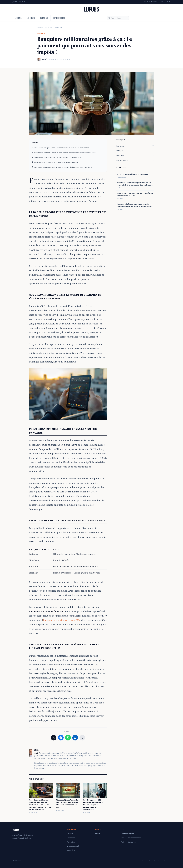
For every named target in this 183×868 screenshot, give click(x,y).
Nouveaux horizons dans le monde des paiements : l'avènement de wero (66, 153)
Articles (49, 27)
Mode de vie (72, 850)
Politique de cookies (129, 842)
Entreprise (31, 18)
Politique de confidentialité (131, 838)
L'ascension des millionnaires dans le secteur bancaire (58, 157)
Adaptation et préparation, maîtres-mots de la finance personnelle (63, 167)
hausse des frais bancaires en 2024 (62, 620)
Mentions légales (127, 834)
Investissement (59, 18)
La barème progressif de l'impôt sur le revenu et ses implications (62, 148)
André (44, 59)
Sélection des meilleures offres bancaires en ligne (56, 162)
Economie (18, 18)
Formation (44, 18)
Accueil (40, 27)
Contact (97, 834)
